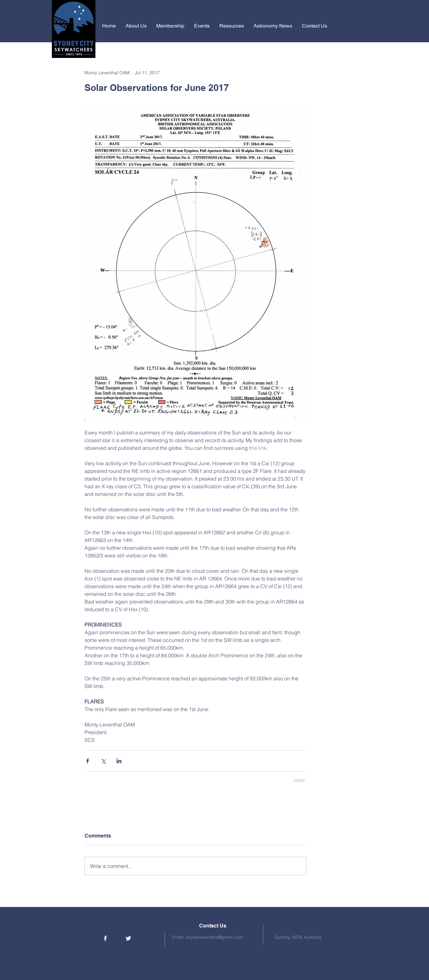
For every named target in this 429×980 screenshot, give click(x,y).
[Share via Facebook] (88, 761)
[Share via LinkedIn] (119, 761)
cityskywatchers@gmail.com (214, 937)
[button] (136, 26)
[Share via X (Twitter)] (103, 761)
